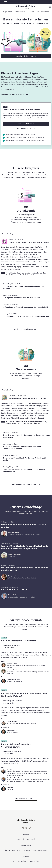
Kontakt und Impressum (40, 850)
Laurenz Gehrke (28, 273)
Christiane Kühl (41, 422)
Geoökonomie (31, 839)
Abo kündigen (22, 861)
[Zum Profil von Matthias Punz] (3, 732)
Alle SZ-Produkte (8, 2)
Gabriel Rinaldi (11, 275)
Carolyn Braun (11, 424)
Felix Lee (20, 424)
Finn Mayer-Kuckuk (16, 422)
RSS (14, 861)
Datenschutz (26, 850)
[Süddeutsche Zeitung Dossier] (26, 7)
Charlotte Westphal (27, 275)
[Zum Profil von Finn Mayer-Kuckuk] (3, 681)
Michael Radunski (33, 424)
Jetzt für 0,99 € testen (26, 124)
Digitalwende (21, 839)
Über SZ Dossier (10, 850)
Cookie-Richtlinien (34, 861)
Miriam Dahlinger (15, 273)
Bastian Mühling (40, 273)
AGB (19, 850)
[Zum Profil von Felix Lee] (3, 789)
